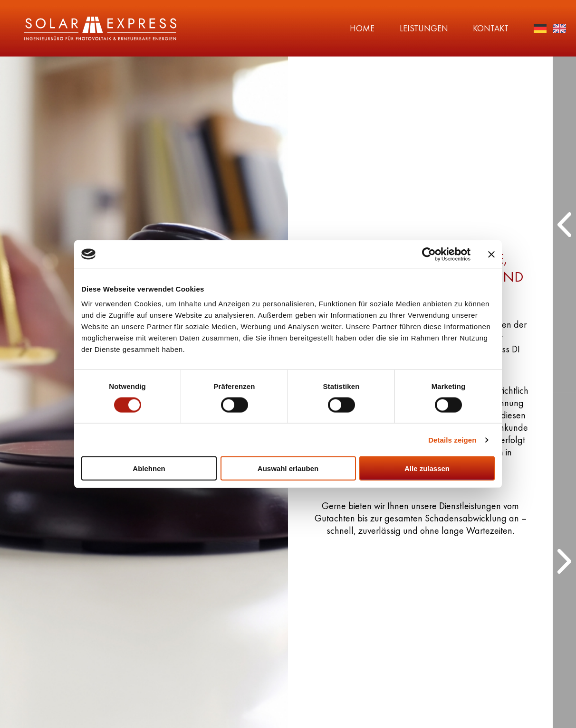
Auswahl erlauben (288, 468)
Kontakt (459, 28)
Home (299, 28)
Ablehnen (149, 468)
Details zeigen (452, 440)
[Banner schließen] (491, 254)
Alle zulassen (427, 468)
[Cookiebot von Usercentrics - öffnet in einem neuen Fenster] (429, 254)
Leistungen (376, 28)
